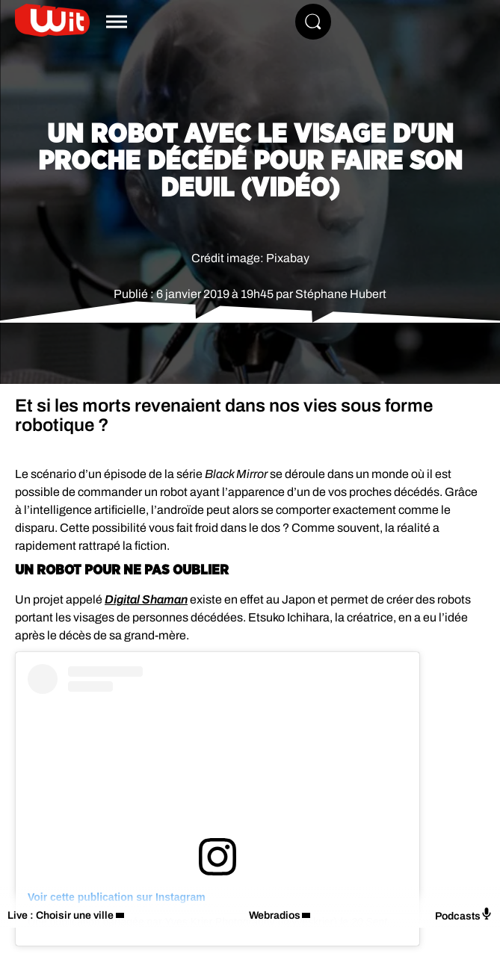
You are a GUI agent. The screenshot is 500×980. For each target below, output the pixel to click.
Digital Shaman (146, 599)
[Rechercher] (313, 22)
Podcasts (464, 915)
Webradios (275, 915)
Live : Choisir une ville (61, 915)
